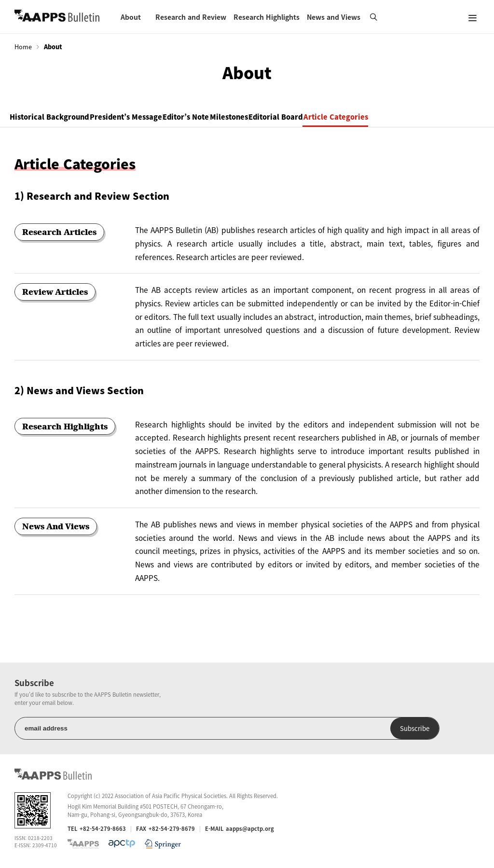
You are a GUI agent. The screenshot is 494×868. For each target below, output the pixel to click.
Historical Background (59, 117)
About (131, 17)
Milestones (293, 117)
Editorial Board (357, 117)
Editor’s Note (233, 117)
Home (23, 47)
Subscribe (183, 730)
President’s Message (154, 117)
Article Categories (434, 117)
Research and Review (191, 17)
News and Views (334, 17)
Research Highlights (267, 17)
